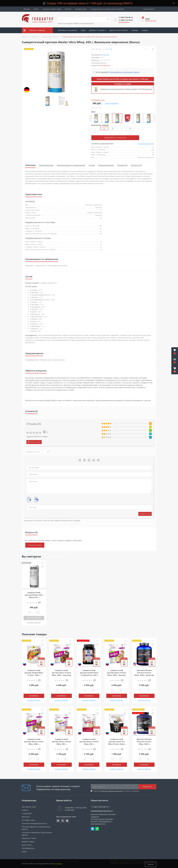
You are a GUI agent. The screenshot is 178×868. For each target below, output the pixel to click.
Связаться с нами (29, 838)
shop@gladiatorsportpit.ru (102, 810)
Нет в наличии (34, 618)
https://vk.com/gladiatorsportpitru (58, 820)
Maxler (106, 55)
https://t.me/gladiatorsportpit (67, 820)
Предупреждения (106, 165)
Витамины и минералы (68, 30)
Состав (92, 165)
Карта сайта (27, 845)
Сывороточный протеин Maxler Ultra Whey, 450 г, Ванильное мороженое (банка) (34, 597)
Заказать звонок (124, 22)
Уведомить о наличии (105, 138)
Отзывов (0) (122, 165)
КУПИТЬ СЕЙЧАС (34, 622)
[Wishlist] (145, 49)
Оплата (36, 9)
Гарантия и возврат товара (52, 9)
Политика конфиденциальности (112, 791)
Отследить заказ (81, 9)
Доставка (27, 9)
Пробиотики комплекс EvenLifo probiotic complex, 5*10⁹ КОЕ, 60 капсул (126, 89)
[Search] (108, 20)
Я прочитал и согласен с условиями (116, 791)
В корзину (34, 695)
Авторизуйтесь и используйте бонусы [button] (125, 72)
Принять (151, 864)
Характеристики (46, 165)
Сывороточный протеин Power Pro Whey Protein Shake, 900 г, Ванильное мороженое (117, 744)
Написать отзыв (34, 442)
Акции (61, 36)
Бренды (135, 30)
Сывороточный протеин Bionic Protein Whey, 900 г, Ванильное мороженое (89, 744)
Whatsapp (97, 828)
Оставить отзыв (145, 513)
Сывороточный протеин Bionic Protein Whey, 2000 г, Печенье (117, 672)
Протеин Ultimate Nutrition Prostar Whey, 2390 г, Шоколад (144, 672)
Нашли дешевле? (112, 103)
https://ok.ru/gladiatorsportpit (63, 820)
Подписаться (147, 786)
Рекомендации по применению (71, 165)
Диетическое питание (119, 30)
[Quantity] (34, 612)
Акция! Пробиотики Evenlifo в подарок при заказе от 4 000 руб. (123, 79)
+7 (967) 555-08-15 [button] (100, 807)
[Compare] (153, 49)
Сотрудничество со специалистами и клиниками (107, 9)
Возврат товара (28, 841)
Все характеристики (146, 143)
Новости (25, 810)
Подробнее (58, 864)
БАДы (83, 30)
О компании (27, 813)
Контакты (68, 9)
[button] (175, 370)
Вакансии (26, 816)
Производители (28, 848)
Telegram (93, 828)
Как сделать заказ (29, 806)
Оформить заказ (151, 21)
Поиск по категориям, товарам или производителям (76, 23)
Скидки (145, 30)
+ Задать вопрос (35, 545)
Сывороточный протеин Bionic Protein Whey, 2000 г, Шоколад (61, 672)
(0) (111, 49)
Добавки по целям (98, 30)
